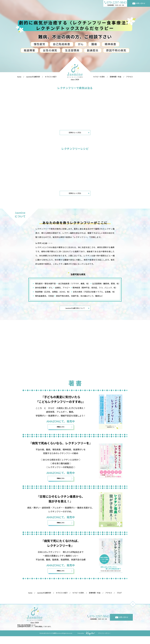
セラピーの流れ (99, 77)
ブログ (119, 601)
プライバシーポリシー (104, 641)
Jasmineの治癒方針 (33, 77)
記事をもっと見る (75, 132)
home (19, 77)
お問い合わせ (139, 3)
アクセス (129, 77)
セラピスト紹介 (51, 77)
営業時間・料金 (116, 77)
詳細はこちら (61, 433)
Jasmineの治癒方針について (75, 308)
